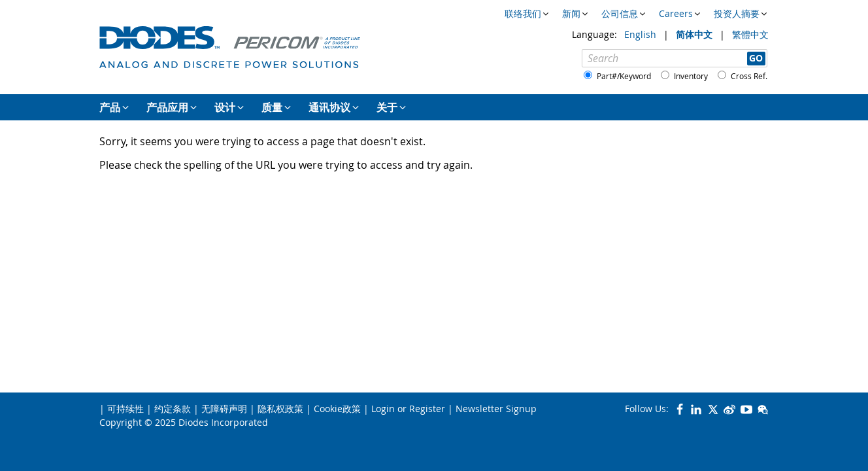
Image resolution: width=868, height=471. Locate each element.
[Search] (675, 58)
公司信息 (620, 13)
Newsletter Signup (496, 409)
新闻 (571, 13)
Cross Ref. (749, 76)
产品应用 (167, 107)
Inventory (691, 76)
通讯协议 (329, 107)
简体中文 (695, 34)
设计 (225, 107)
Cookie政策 (337, 409)
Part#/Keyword (624, 76)
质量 (272, 107)
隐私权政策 (280, 409)
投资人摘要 (737, 13)
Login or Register (408, 409)
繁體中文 (750, 34)
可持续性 (125, 409)
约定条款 (173, 409)
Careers (676, 13)
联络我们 (523, 13)
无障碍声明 (224, 409)
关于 (387, 107)
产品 (110, 107)
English (642, 34)
